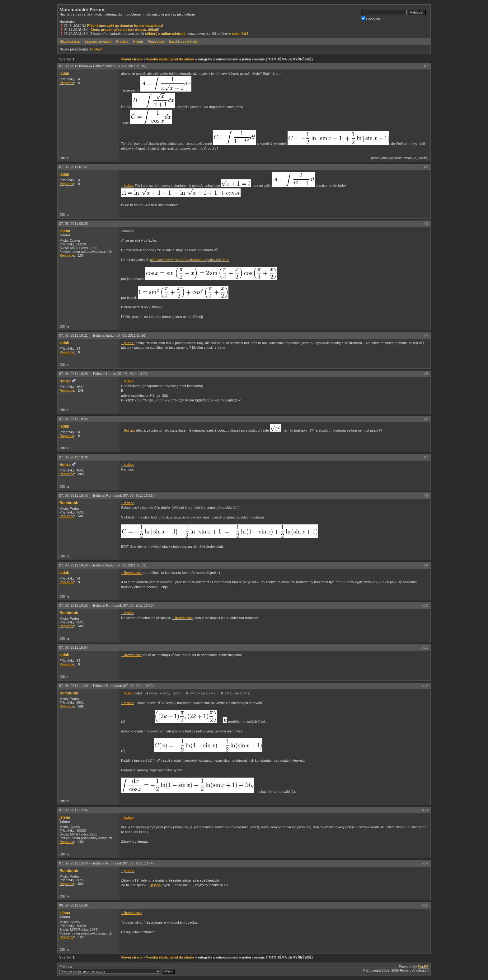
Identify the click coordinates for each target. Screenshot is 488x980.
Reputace (67, 83)
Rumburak (69, 503)
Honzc (65, 381)
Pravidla (122, 41)
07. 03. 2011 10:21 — (103, 335)
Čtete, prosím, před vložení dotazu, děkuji (124, 30)
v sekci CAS (239, 34)
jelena (65, 231)
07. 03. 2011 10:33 (73, 419)
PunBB (423, 967)
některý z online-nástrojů (165, 34)
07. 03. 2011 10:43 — (106, 495)
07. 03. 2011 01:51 (73, 167)
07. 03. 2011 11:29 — (106, 686)
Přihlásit (96, 49)
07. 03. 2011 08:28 (73, 224)
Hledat (138, 41)
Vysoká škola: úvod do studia (170, 59)
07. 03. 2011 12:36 (73, 810)
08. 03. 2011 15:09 (73, 905)
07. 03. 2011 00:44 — (103, 66)
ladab (64, 73)
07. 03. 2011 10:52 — (106, 605)
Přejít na (117, 969)
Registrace (156, 41)
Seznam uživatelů (98, 41)
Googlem (371, 19)
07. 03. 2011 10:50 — (103, 565)
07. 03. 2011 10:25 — (103, 374)
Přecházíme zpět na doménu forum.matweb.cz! (125, 26)
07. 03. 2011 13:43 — (106, 863)
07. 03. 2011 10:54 (73, 647)
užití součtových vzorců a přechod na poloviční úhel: (190, 260)
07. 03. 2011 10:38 (73, 457)
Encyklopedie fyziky (184, 41)
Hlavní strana (70, 41)
